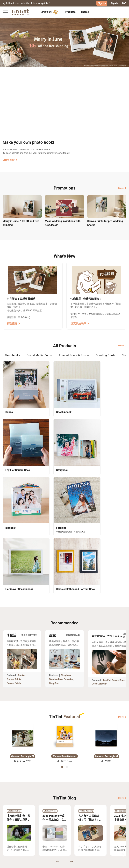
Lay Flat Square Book (114, 535)
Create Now (10, 159)
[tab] (70, 12)
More (122, 188)
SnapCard (54, 538)
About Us (68, 803)
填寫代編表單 (80, 323)
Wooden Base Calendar (61, 534)
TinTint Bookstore (87, 803)
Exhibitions (9, 808)
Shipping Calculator (29, 803)
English (121, 863)
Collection (8, 803)
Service (48, 808)
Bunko (21, 530)
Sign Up (102, 3)
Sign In (115, 3)
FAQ (124, 3)
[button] (23, 590)
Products (70, 12)
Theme (85, 12)
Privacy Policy (51, 813)
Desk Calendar (99, 538)
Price (21, 808)
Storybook (66, 530)
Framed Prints (14, 534)
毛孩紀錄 (50, 12)
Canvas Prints (14, 538)
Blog (66, 808)
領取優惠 (13, 323)
